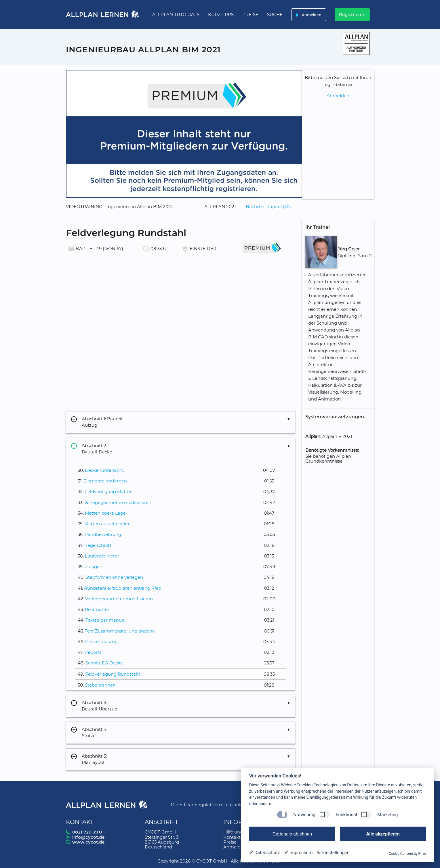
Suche (275, 15)
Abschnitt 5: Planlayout (89, 759)
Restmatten (98, 609)
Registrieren (352, 15)
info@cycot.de (88, 837)
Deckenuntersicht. (104, 470)
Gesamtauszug (101, 642)
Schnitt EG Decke (104, 663)
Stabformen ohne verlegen (114, 577)
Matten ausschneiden (107, 524)
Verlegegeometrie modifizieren (118, 502)
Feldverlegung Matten (109, 492)
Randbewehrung (103, 534)
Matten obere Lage (105, 513)
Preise (250, 15)
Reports (93, 652)
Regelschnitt (98, 545)
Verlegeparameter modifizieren (119, 599)
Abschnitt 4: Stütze (89, 733)
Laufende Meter (102, 556)
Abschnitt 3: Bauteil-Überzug (94, 706)
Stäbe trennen (100, 685)
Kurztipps (221, 15)
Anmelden (307, 15)
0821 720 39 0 (87, 832)
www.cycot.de (88, 842)
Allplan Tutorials (176, 15)
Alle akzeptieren (383, 834)
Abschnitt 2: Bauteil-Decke (91, 449)
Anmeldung (236, 847)
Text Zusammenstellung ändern (119, 631)
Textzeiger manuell (106, 620)
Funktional (346, 815)
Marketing (387, 815)
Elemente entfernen (105, 481)
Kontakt (232, 837)
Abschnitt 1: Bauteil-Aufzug (97, 422)
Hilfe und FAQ (239, 832)
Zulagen (94, 567)
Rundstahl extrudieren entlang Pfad (123, 588)
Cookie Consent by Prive (407, 854)
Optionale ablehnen (292, 834)
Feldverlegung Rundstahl (113, 674)
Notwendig (304, 815)
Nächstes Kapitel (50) (268, 207)
